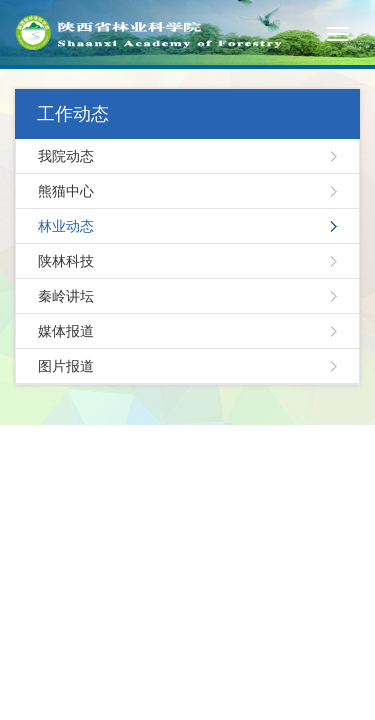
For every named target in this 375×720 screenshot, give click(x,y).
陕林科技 (66, 261)
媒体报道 (66, 331)
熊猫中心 (66, 191)
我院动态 (66, 156)
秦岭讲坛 (66, 296)
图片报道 (66, 366)
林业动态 (66, 226)
